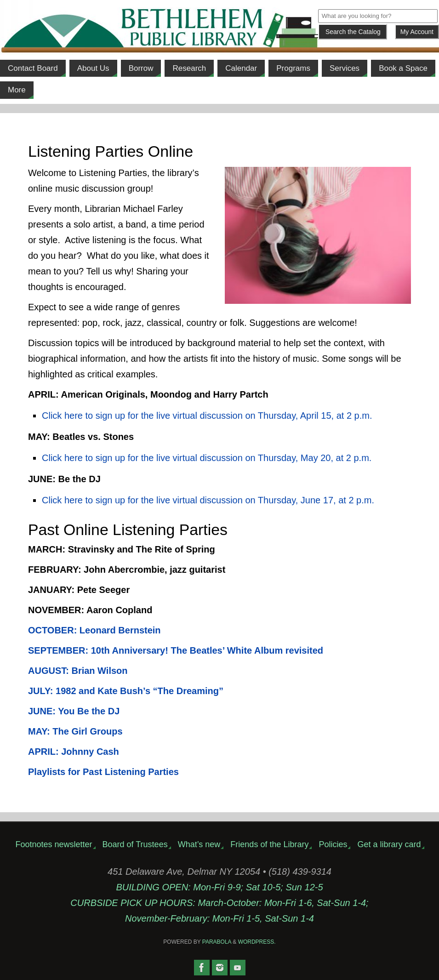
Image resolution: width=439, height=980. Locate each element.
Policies (333, 844)
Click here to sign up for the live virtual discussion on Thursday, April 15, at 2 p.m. (207, 416)
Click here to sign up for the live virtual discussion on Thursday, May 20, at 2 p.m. (207, 458)
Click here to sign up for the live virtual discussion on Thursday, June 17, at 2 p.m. (208, 500)
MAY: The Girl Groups (77, 731)
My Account (417, 32)
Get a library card (389, 844)
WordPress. (257, 942)
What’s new (199, 844)
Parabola (217, 942)
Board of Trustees (135, 844)
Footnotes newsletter (54, 844)
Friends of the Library (269, 844)
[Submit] (353, 32)
